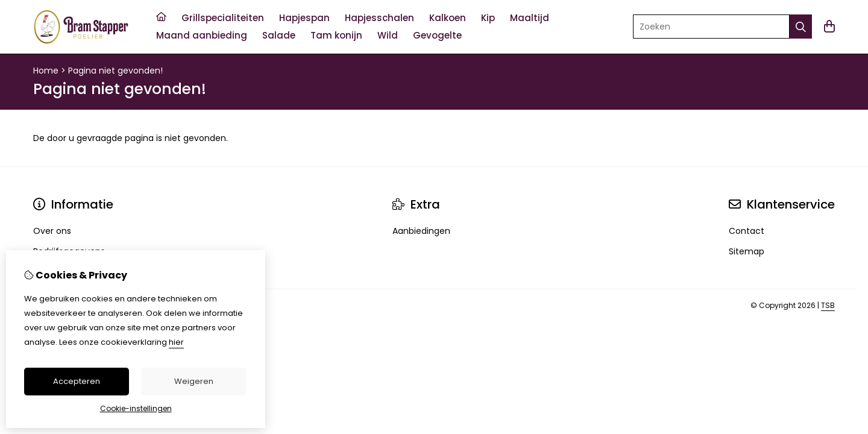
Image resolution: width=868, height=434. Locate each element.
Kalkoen (448, 18)
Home (46, 71)
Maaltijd (530, 18)
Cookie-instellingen (136, 408)
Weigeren (194, 381)
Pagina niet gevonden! (115, 71)
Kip (488, 18)
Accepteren (77, 381)
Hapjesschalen (379, 18)
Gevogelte (437, 35)
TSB (828, 305)
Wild (388, 35)
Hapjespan (304, 18)
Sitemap (747, 251)
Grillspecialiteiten (223, 18)
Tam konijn (336, 35)
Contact (747, 231)
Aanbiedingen (421, 231)
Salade (279, 35)
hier (176, 342)
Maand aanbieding (202, 35)
